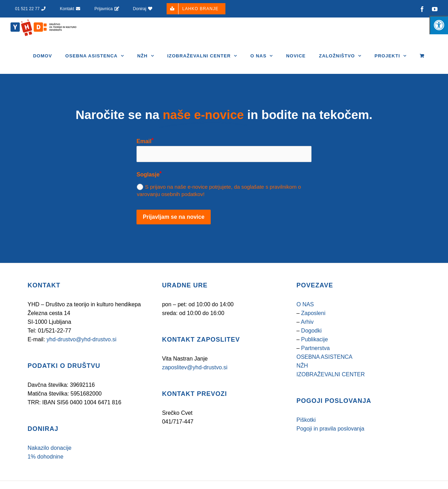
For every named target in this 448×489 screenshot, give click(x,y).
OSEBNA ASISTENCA (324, 373)
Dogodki (311, 346)
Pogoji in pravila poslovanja (330, 444)
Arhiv (307, 338)
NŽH (302, 381)
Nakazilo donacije (50, 464)
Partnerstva (315, 364)
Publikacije (314, 355)
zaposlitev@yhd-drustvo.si (195, 383)
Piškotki (306, 436)
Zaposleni (313, 329)
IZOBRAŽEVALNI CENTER (331, 390)
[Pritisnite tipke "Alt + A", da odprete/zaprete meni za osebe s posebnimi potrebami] (439, 25)
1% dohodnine (45, 472)
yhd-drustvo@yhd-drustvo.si (81, 355)
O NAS (305, 320)
